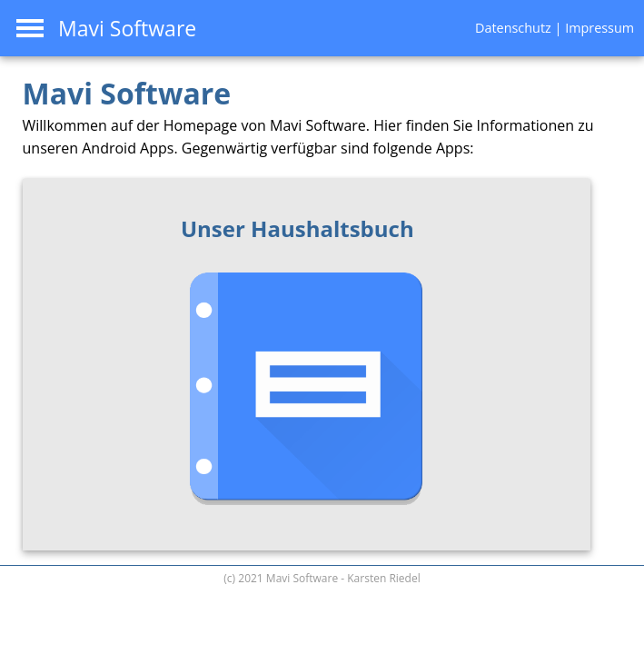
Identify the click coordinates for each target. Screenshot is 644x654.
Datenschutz (513, 28)
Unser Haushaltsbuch (297, 228)
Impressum (599, 28)
